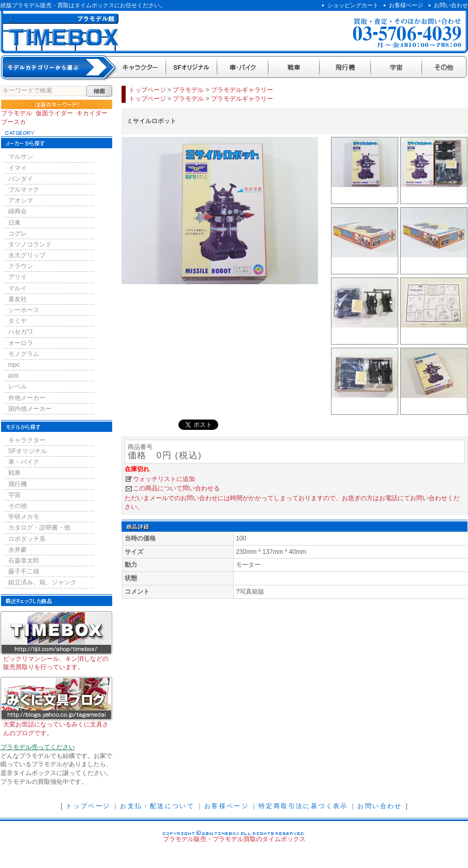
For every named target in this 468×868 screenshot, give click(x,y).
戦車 (294, 68)
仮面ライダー (54, 113)
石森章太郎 (24, 561)
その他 (445, 68)
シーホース (24, 310)
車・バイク (243, 68)
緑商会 (18, 211)
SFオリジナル (192, 68)
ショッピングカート (353, 5)
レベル (18, 386)
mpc (14, 365)
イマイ (18, 168)
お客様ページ (406, 5)
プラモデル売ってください (38, 747)
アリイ (18, 277)
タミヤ (18, 321)
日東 (14, 223)
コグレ (18, 234)
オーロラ (21, 343)
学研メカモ (24, 517)
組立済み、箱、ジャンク (42, 582)
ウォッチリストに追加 (164, 479)
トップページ (147, 90)
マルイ (18, 288)
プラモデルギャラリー (242, 90)
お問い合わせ (451, 5)
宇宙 (396, 68)
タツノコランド (30, 244)
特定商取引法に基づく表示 (303, 806)
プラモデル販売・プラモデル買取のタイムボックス (234, 839)
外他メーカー (27, 398)
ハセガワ (21, 332)
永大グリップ (27, 255)
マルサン (21, 157)
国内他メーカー (30, 409)
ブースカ (13, 122)
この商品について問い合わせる (176, 488)
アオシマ (21, 200)
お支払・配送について (157, 806)
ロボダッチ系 (27, 539)
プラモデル (17, 113)
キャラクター (141, 68)
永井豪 (18, 550)
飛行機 (345, 68)
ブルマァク (24, 190)
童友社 (18, 299)
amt (13, 376)
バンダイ (21, 179)
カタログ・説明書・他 (39, 528)
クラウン (21, 266)
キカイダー (92, 113)
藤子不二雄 (24, 571)
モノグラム (24, 354)
